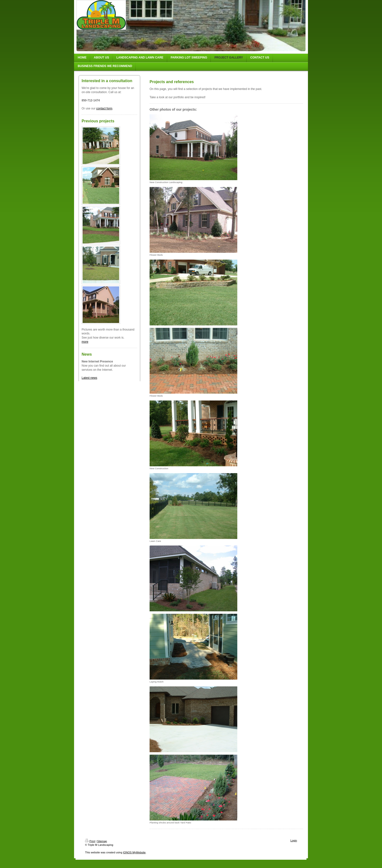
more (85, 342)
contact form (104, 108)
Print (90, 841)
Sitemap (102, 841)
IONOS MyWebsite (134, 852)
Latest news (89, 378)
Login (294, 840)
